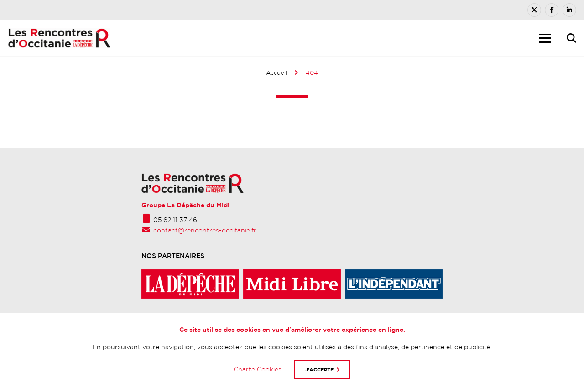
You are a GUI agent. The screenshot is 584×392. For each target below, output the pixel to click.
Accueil (276, 73)
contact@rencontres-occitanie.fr (205, 230)
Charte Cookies (258, 369)
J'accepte (319, 369)
